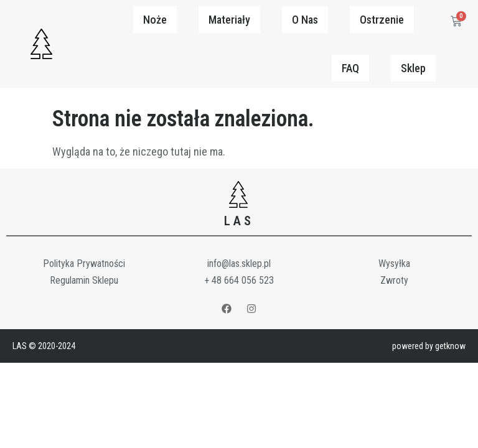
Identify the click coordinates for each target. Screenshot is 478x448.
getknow (450, 346)
